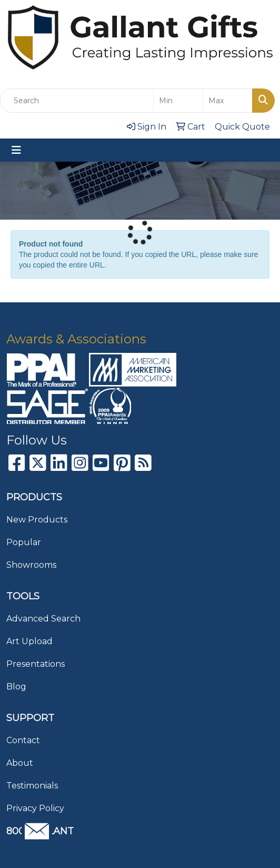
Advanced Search (43, 619)
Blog (16, 687)
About (20, 763)
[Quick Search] (77, 101)
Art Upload (29, 641)
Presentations (36, 664)
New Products (37, 520)
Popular (24, 542)
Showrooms (31, 565)
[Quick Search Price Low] (178, 101)
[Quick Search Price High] (228, 101)
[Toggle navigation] (16, 150)
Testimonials (32, 786)
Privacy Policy (35, 808)
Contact (23, 740)
